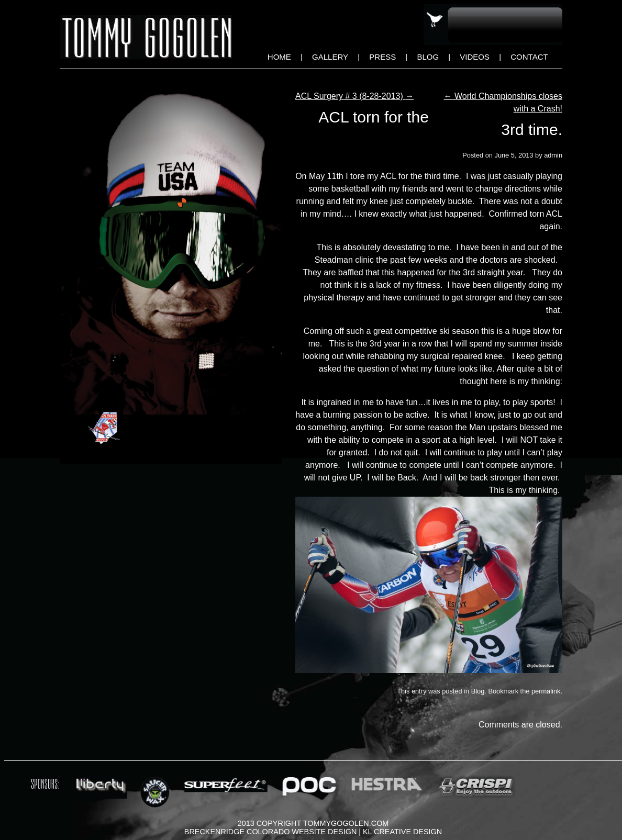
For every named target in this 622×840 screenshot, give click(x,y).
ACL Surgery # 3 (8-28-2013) (354, 96)
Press (382, 57)
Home (279, 57)
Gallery (330, 57)
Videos (475, 57)
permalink (546, 691)
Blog (428, 57)
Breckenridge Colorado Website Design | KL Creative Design (313, 832)
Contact (529, 57)
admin (553, 155)
